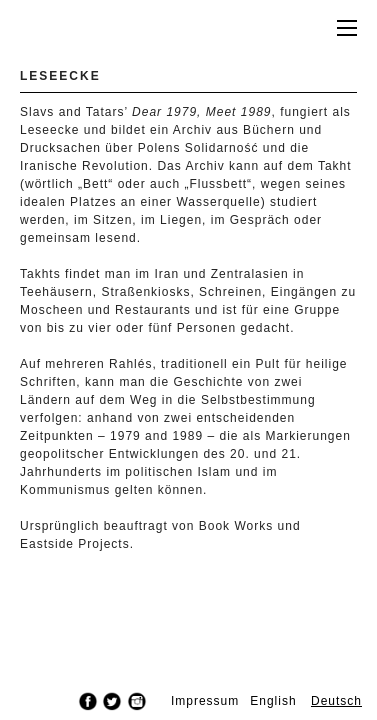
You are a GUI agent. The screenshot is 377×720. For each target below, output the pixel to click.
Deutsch (336, 701)
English (273, 701)
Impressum (205, 701)
